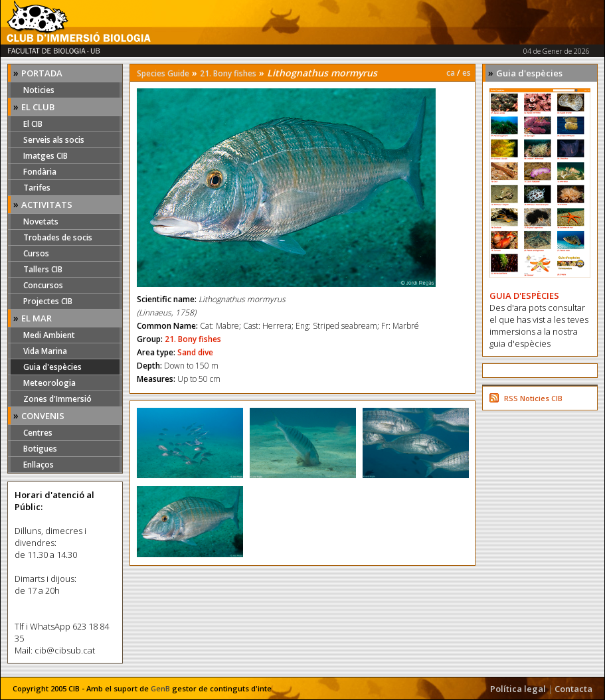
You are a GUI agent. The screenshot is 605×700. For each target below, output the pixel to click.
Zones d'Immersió (57, 399)
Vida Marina (45, 351)
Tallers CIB (43, 269)
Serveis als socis (54, 140)
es (467, 73)
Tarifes (37, 188)
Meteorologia (49, 383)
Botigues (40, 449)
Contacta (573, 689)
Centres (38, 433)
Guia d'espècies (52, 367)
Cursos (36, 253)
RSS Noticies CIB (533, 398)
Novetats (41, 221)
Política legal (518, 689)
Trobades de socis (58, 237)
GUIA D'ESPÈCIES (524, 296)
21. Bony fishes (228, 73)
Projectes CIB (48, 301)
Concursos (43, 285)
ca (451, 73)
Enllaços (39, 465)
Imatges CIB (45, 156)
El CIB (33, 124)
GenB (160, 688)
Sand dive (195, 352)
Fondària (40, 172)
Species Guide (163, 73)
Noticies (39, 90)
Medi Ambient (49, 335)
